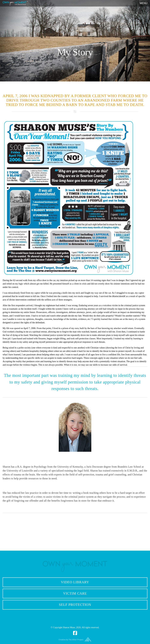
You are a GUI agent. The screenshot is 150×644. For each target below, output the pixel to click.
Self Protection (75, 605)
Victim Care (75, 593)
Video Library (75, 582)
